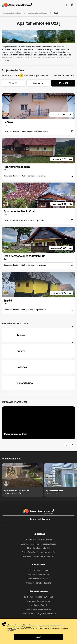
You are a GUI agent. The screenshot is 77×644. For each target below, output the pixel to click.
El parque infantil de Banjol (38, 601)
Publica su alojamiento (38, 570)
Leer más (6, 61)
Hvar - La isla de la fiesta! (38, 548)
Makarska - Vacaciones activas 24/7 (39, 556)
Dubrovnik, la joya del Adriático (38, 540)
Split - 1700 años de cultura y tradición (39, 552)
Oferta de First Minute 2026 (39, 579)
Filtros (13, 83)
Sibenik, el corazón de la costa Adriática (38, 544)
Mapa (63, 83)
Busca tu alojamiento (39, 519)
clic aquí (29, 627)
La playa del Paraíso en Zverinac (38, 597)
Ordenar (38, 83)
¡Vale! (38, 637)
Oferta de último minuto (38, 574)
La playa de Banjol (38, 605)
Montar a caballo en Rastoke (39, 609)
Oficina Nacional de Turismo (39, 583)
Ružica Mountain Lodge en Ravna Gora (38, 613)
